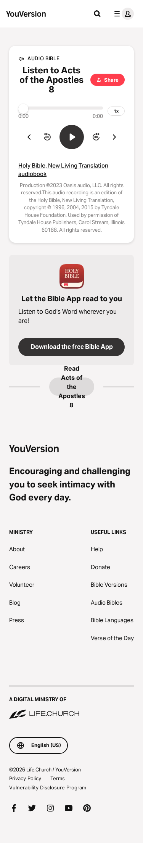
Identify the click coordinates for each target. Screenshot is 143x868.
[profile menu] (122, 14)
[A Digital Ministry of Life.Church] (71, 703)
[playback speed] (116, 111)
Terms (58, 778)
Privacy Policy (25, 778)
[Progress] (61, 108)
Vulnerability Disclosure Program (48, 787)
